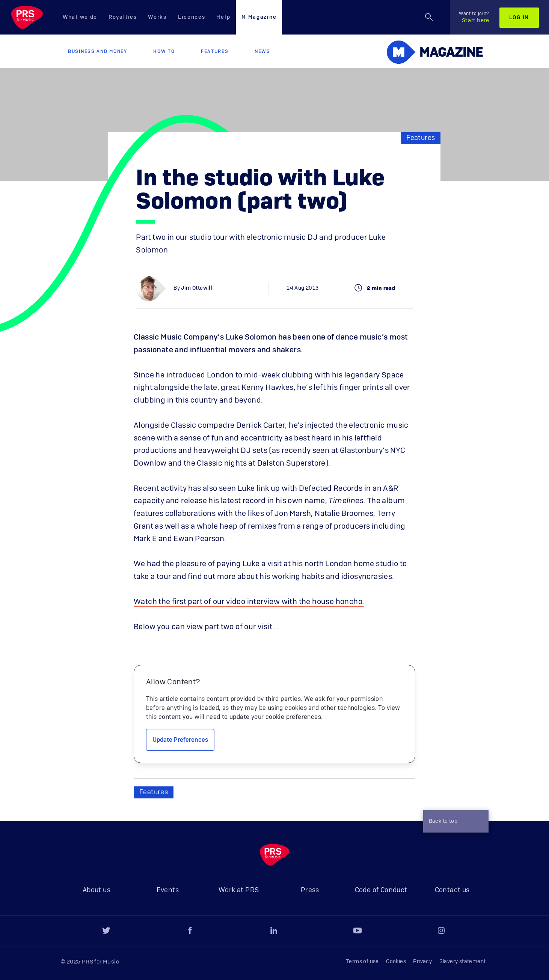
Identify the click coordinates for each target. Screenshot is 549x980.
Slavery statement (463, 962)
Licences (192, 17)
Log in (519, 18)
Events (168, 890)
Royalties (123, 17)
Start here (474, 17)
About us (97, 890)
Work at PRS (239, 890)
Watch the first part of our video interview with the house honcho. (249, 602)
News (262, 51)
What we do (80, 17)
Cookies (396, 962)
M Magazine (259, 17)
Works (157, 17)
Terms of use (362, 962)
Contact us (452, 890)
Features (215, 51)
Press (310, 890)
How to (164, 51)
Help (223, 17)
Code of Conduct (381, 890)
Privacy (422, 962)
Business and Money (98, 51)
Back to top (454, 822)
